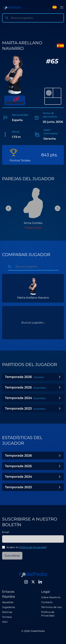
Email (6, 532)
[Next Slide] (58, 208)
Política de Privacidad (32, 547)
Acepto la (27, 547)
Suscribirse (12, 556)
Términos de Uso (51, 607)
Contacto (47, 602)
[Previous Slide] (8, 208)
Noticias (7, 612)
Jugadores (9, 607)
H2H (5, 622)
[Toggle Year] (60, 377)
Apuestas (8, 602)
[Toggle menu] (62, 7)
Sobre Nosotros (51, 597)
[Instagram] (26, 582)
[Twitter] (33, 582)
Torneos (7, 617)
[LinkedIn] (40, 582)
